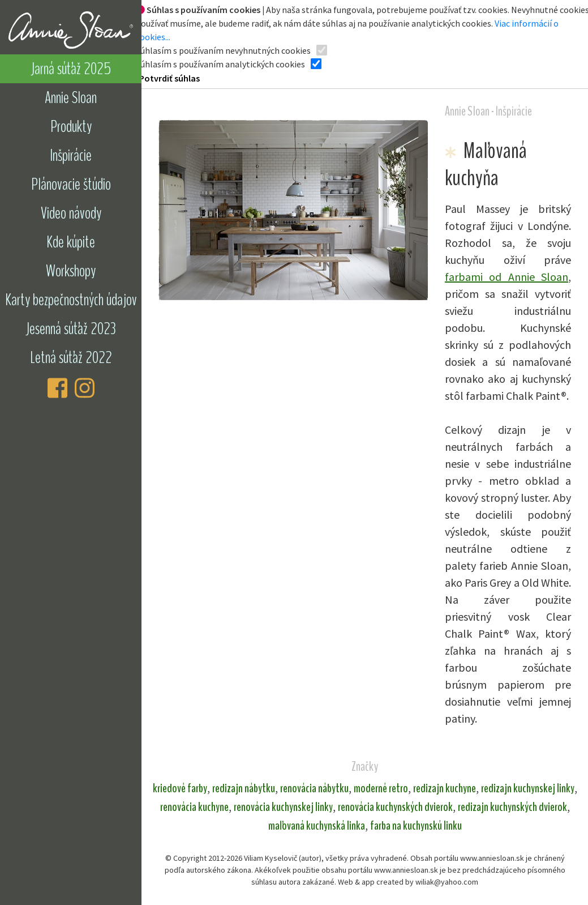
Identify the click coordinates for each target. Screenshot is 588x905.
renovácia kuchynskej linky (283, 807)
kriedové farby (180, 788)
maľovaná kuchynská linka (317, 826)
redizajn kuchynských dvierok (512, 807)
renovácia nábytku (314, 788)
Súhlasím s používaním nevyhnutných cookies (223, 50)
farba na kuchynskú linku (416, 826)
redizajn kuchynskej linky (528, 788)
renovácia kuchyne (194, 807)
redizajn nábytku (244, 788)
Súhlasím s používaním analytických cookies (220, 64)
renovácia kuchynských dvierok (395, 807)
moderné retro (381, 788)
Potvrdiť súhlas (169, 78)
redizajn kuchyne (445, 788)
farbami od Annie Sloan (507, 277)
